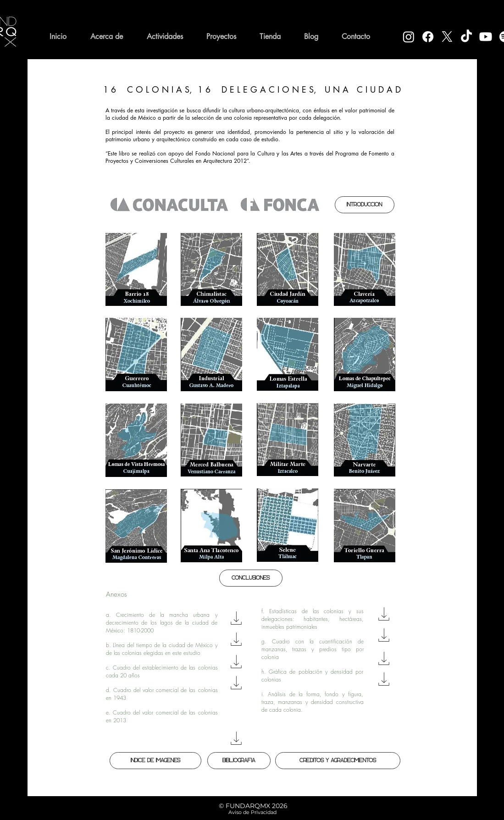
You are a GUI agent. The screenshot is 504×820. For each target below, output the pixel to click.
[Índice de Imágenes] (155, 761)
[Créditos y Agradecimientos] (338, 761)
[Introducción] (365, 205)
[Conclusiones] (251, 578)
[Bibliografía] (239, 761)
